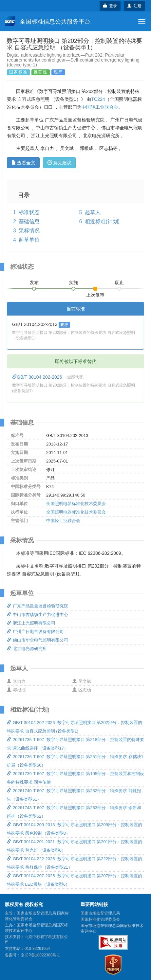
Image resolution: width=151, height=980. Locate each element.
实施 (73, 282)
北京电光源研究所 (27, 649)
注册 (134, 6)
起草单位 (29, 240)
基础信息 (29, 221)
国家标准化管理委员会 (100, 919)
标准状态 (29, 212)
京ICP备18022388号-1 (40, 955)
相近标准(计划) (102, 221)
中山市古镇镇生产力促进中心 (38, 615)
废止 (119, 282)
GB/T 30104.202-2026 (38, 377)
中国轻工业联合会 (100, 107)
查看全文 (23, 163)
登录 (110, 6)
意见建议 (59, 163)
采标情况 (29, 231)
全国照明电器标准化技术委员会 (76, 504)
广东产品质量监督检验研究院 (38, 606)
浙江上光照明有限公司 (31, 623)
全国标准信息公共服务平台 (48, 21)
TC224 (98, 99)
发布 (34, 282)
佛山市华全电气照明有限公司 (38, 640)
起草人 (93, 212)
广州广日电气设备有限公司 (35, 632)
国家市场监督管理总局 (100, 913)
